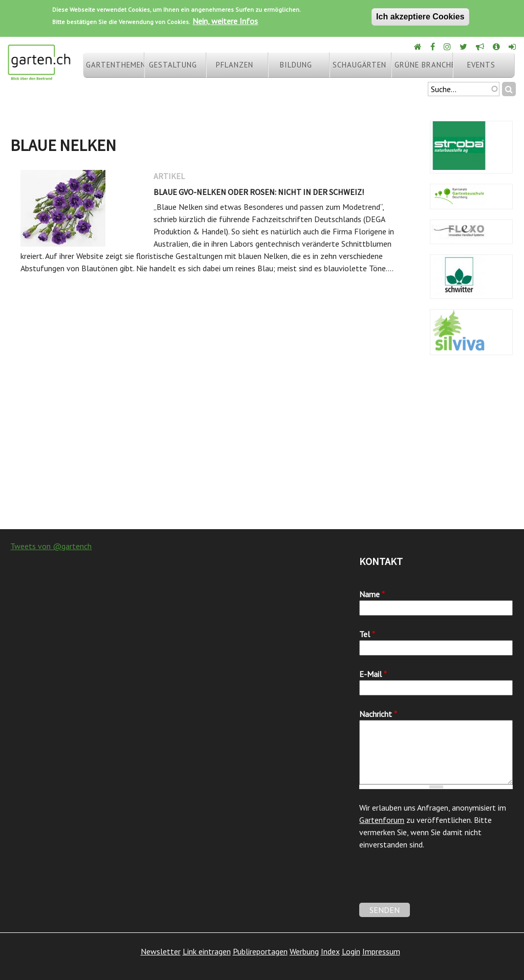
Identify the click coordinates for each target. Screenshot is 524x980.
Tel (367, 634)
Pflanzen (235, 65)
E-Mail (373, 674)
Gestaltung (173, 65)
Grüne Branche (424, 65)
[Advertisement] (262, 447)
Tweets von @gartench (51, 546)
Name (372, 594)
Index (330, 951)
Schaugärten (359, 65)
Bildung (296, 65)
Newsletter (161, 951)
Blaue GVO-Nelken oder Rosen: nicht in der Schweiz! (259, 192)
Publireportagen (260, 951)
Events (481, 65)
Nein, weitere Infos (225, 21)
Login (351, 951)
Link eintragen (207, 951)
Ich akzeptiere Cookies (420, 17)
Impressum (381, 951)
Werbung (304, 951)
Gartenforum (382, 820)
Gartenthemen (115, 65)
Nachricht (378, 714)
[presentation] (437, 883)
